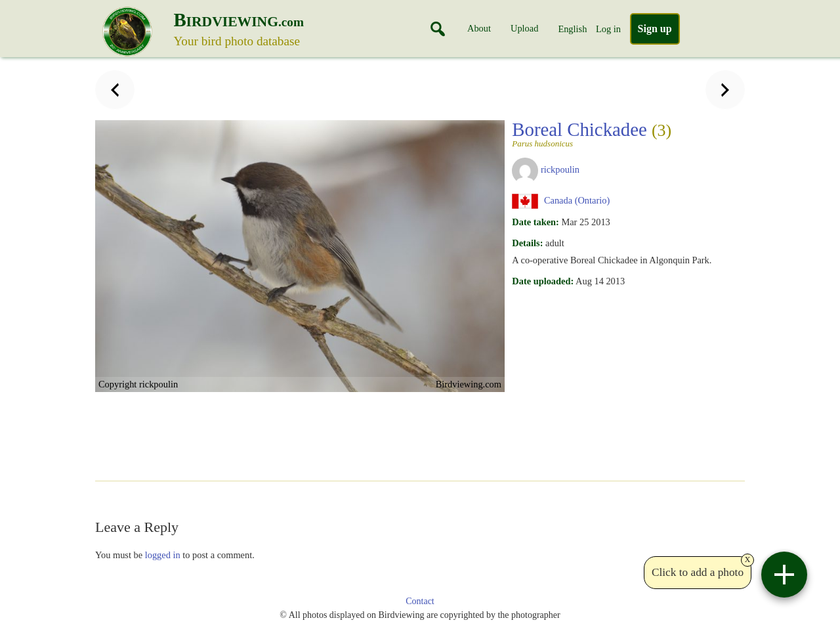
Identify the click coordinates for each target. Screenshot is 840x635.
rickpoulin (560, 169)
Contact (420, 601)
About (479, 28)
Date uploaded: (543, 281)
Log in (608, 29)
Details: (527, 243)
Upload (524, 28)
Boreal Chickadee (610, 133)
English (572, 29)
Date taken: (535, 222)
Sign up (655, 29)
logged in (163, 555)
